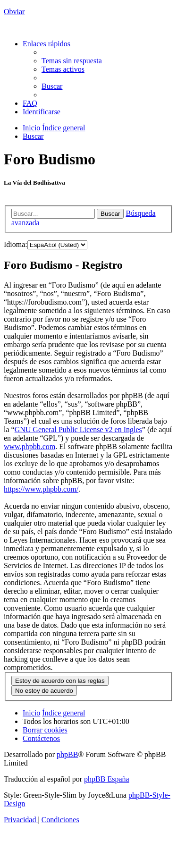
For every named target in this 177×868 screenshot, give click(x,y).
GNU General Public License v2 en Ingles (78, 430)
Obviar (14, 12)
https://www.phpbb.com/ (41, 489)
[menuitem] (72, 61)
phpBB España (107, 779)
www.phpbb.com (29, 447)
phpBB (67, 754)
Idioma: (16, 244)
